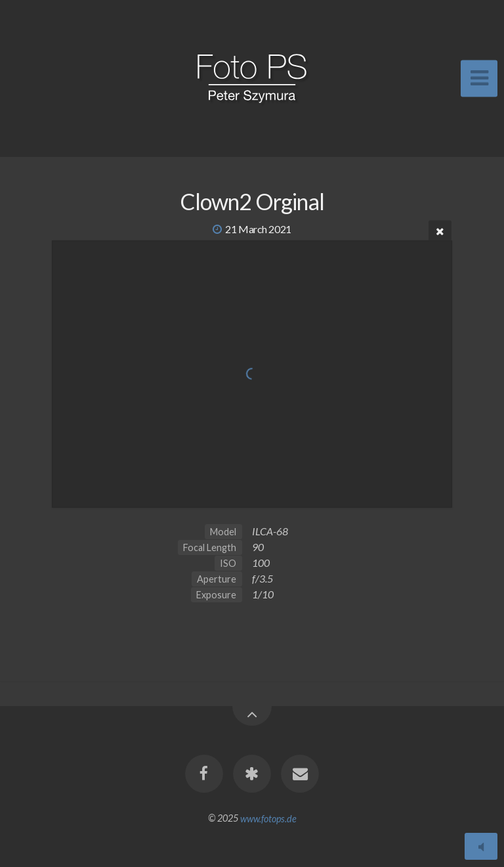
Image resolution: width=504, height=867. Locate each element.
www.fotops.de (268, 818)
